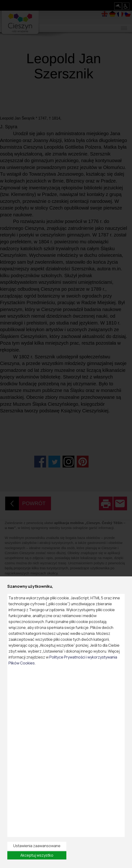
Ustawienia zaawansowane (37, 846)
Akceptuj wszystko (37, 855)
